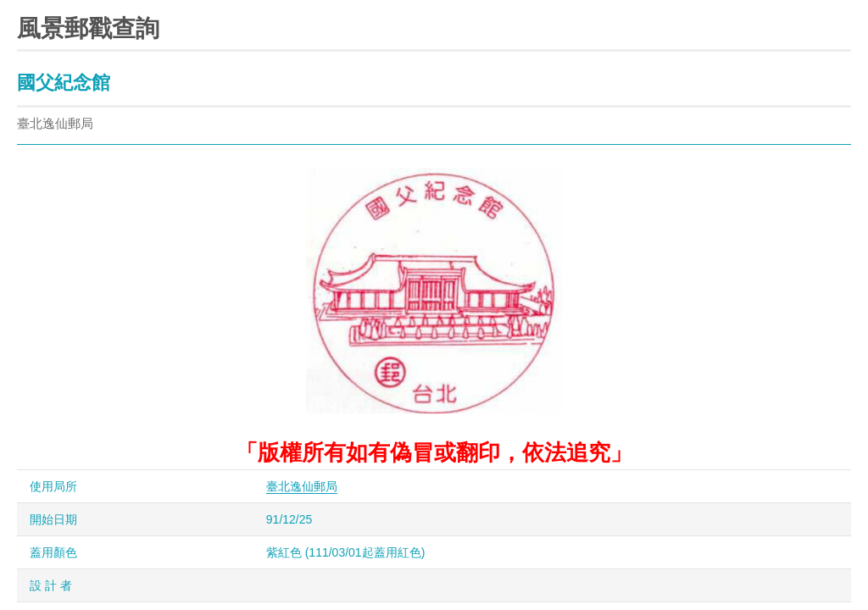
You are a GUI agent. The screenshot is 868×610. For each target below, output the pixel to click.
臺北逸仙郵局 (302, 486)
